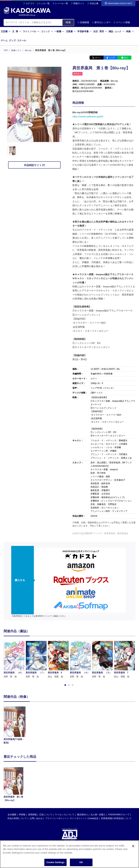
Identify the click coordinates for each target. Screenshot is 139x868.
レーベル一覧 (62, 3)
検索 (68, 22)
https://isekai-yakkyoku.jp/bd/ (88, 116)
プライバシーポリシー (56, 760)
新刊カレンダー (101, 22)
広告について (46, 756)
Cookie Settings (55, 864)
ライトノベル (31, 31)
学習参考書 (85, 31)
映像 (130, 31)
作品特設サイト (34, 165)
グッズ (12, 40)
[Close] (133, 848)
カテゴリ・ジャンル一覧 (38, 3)
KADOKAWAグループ (119, 756)
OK (81, 864)
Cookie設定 (93, 760)
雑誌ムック (117, 31)
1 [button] (66, 685)
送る (126, 58)
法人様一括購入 (98, 756)
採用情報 (32, 756)
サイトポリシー (77, 760)
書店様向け (83, 756)
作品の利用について (17, 760)
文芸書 (6, 31)
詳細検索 (83, 22)
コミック (47, 31)
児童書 (71, 31)
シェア (112, 58)
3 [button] (73, 685)
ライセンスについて (65, 756)
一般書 (59, 31)
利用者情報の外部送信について (116, 760)
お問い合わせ (36, 760)
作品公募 (94, 3)
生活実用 (100, 31)
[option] (14, 645)
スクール (21, 40)
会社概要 (12, 756)
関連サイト (79, 3)
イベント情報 (122, 22)
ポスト (98, 58)
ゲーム (4, 40)
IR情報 (22, 756)
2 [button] (69, 685)
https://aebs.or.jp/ (57, 794)
